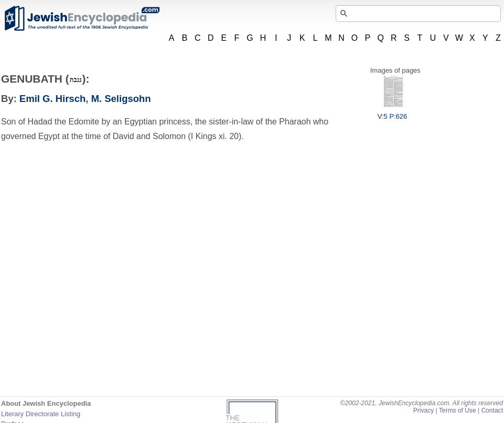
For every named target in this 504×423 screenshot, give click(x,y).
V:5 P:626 (392, 112)
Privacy (423, 410)
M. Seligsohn (121, 99)
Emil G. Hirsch (53, 99)
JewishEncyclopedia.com (82, 18)
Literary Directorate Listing (41, 414)
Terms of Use (457, 410)
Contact (492, 410)
